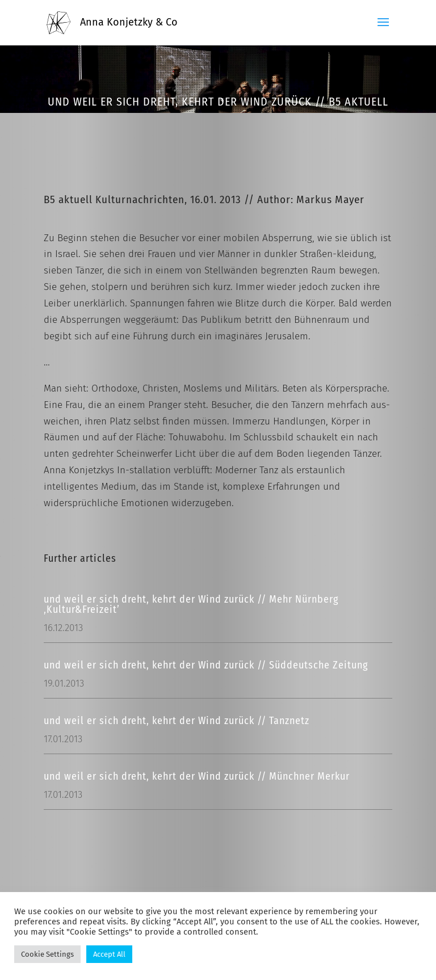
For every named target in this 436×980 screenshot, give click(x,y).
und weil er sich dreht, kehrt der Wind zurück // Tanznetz (177, 721)
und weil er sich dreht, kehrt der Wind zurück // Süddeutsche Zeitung (206, 665)
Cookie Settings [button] (47, 954)
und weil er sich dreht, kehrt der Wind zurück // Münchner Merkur (197, 776)
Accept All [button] (109, 954)
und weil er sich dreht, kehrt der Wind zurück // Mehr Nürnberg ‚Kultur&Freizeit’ (191, 604)
